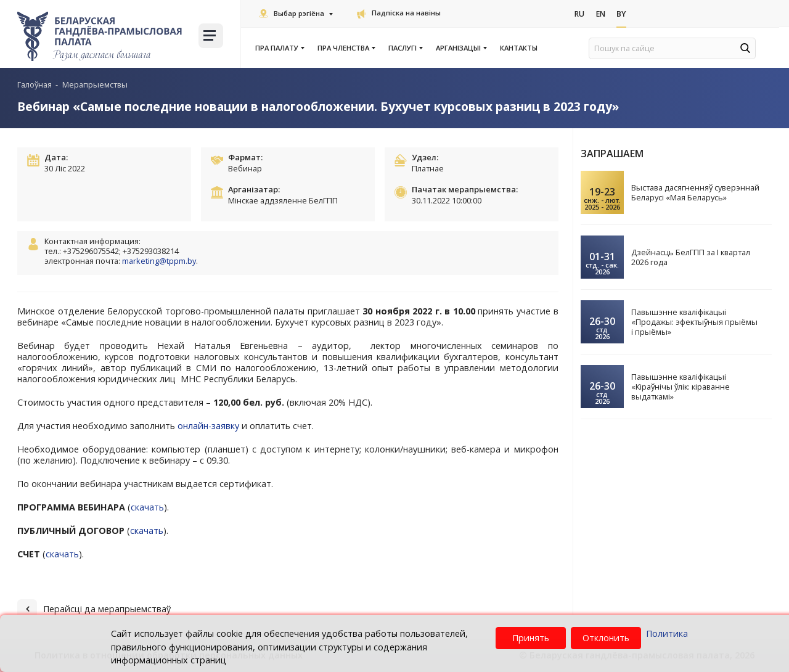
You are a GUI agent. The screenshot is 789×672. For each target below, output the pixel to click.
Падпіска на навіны (399, 13)
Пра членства (346, 48)
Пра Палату (279, 48)
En (603, 14)
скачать (147, 507)
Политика (667, 633)
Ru (580, 14)
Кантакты (519, 48)
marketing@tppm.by (159, 261)
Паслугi (405, 48)
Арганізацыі (461, 48)
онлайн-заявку (208, 426)
